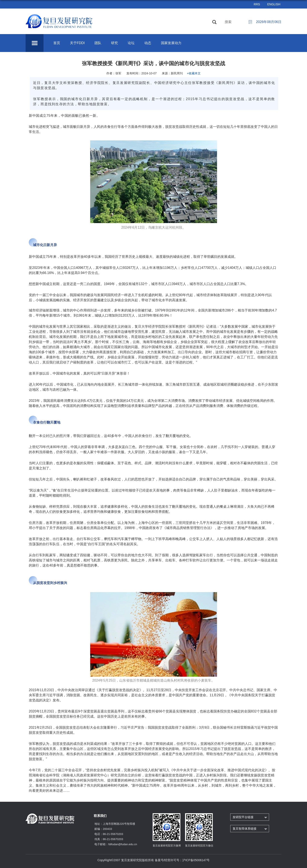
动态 (148, 43)
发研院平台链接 (243, 817)
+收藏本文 (194, 73)
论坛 (131, 43)
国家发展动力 (171, 43)
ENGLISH (274, 4)
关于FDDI (77, 43)
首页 (57, 43)
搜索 (228, 22)
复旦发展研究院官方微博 (167, 846)
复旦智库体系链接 (245, 829)
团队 (98, 43)
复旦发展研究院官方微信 (199, 846)
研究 (114, 43)
